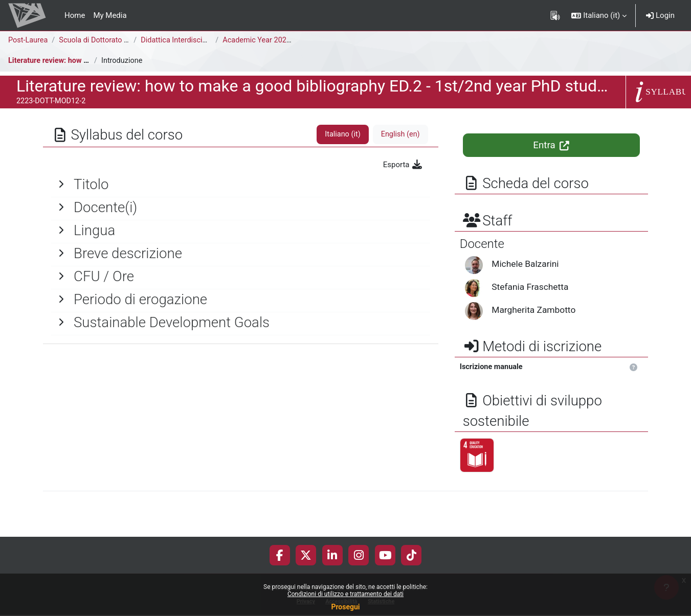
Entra (551, 145)
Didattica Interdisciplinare (186, 40)
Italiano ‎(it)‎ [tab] (341, 134)
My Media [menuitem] (110, 15)
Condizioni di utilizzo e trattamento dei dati (345, 594)
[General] (241, 185)
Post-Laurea (29, 40)
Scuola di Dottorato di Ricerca (111, 40)
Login (660, 15)
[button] (599, 15)
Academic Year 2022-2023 (269, 40)
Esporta (403, 165)
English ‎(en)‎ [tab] (400, 134)
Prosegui (345, 607)
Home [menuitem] (75, 15)
